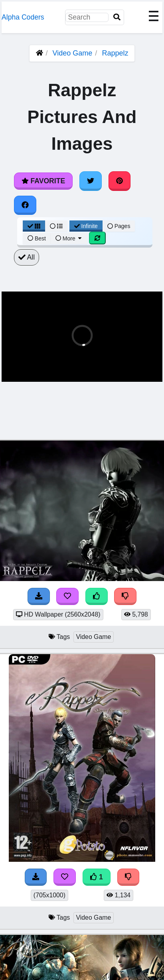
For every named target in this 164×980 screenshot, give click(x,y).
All (27, 257)
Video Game (73, 53)
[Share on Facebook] (25, 205)
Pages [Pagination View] (119, 226)
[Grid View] (34, 226)
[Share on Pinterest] (120, 181)
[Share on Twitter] (91, 181)
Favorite (43, 181)
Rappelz (115, 53)
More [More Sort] (69, 238)
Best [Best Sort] (37, 238)
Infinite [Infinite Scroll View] (86, 226)
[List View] (56, 226)
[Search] (117, 17)
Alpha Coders (23, 17)
